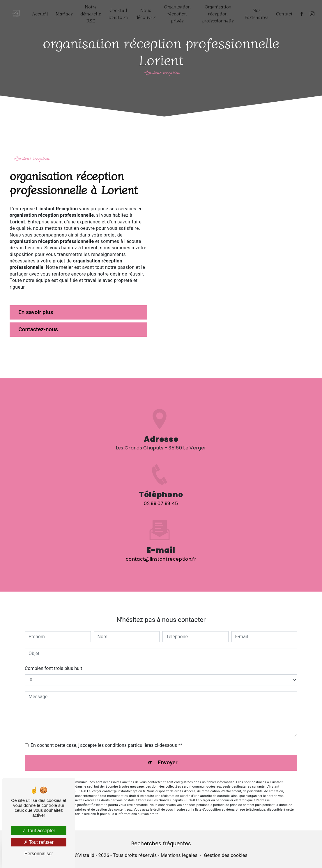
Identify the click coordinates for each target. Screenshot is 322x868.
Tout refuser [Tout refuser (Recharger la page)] (39, 842)
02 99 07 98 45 (161, 504)
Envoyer (168, 762)
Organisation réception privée (177, 13)
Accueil (40, 13)
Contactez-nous (38, 329)
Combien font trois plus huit (53, 668)
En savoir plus (36, 312)
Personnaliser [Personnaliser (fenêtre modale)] (39, 854)
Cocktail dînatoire (118, 13)
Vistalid (86, 855)
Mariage (64, 13)
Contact (284, 13)
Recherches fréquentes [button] (161, 844)
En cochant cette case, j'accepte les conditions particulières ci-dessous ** (106, 745)
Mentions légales (179, 855)
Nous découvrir (145, 13)
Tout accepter (39, 831)
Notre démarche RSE (91, 13)
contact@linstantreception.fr (161, 558)
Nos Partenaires (256, 13)
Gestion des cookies (226, 855)
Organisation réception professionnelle (218, 13)
